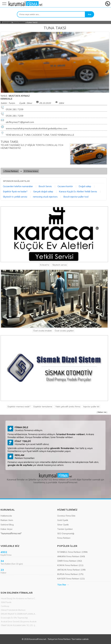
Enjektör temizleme (43, 407)
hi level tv (45, 265)
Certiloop (5, 606)
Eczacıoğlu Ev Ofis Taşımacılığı (14, 618)
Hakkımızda (6, 516)
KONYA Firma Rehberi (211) (70, 565)
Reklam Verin (7, 520)
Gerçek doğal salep (43, 192)
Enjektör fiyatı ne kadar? (15, 192)
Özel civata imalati (42, 331)
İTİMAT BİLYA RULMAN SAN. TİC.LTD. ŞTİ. (19, 625)
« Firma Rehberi (11, 171)
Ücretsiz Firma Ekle (66, 516)
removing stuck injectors (45, 197)
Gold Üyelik (63, 520)
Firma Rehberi (19, 22)
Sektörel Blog (7, 525)
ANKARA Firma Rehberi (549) (71, 556)
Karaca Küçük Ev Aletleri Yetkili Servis (78, 192)
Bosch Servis (45, 186)
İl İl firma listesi (31, 171)
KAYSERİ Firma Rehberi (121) (71, 579)
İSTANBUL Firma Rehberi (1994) (72, 552)
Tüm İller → (63, 585)
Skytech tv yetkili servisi (15, 197)
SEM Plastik (6, 602)
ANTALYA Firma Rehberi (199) (71, 570)
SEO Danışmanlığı (66, 533)
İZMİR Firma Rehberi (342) (70, 561)
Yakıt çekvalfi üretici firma (68, 407)
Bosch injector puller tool (76, 197)
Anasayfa (7, 22)
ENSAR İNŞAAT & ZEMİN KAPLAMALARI (19, 614)
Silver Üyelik (63, 525)
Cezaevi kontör (65, 186)
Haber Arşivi (6, 529)
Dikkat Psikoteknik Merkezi (13, 610)
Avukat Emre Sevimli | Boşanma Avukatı (19, 622)
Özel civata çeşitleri (64, 331)
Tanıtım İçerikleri (65, 529)
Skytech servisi (60, 265)
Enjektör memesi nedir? (19, 407)
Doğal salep (85, 186)
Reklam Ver (102, 412)
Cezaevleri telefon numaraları (18, 186)
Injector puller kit (91, 407)
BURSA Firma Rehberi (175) (70, 574)
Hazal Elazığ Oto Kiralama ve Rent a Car (19, 598)
